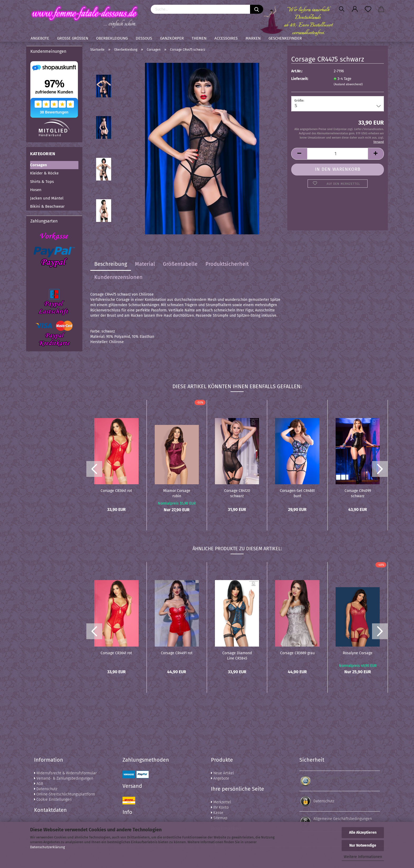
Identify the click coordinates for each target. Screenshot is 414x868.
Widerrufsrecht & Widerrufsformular (65, 773)
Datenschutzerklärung (48, 847)
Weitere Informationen (363, 857)
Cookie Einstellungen (53, 800)
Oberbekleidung (112, 38)
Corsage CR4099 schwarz (358, 493)
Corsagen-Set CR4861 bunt (297, 493)
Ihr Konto (220, 807)
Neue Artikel (222, 773)
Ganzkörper (172, 38)
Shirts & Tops (42, 182)
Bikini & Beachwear (47, 206)
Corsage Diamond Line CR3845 (237, 655)
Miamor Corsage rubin (177, 493)
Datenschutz (46, 789)
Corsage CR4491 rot (177, 653)
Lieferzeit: (300, 79)
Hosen (36, 190)
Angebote (40, 38)
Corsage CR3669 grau (297, 653)
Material (145, 264)
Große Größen (73, 38)
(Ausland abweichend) (348, 84)
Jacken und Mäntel (47, 198)
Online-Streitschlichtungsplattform (65, 794)
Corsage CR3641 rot (116, 491)
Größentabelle (180, 264)
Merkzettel (221, 802)
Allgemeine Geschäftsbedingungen (343, 819)
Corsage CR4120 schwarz (237, 493)
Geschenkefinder (285, 38)
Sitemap (219, 818)
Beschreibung (111, 264)
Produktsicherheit (227, 264)
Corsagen (39, 165)
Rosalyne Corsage (358, 653)
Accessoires (226, 38)
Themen (199, 38)
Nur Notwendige (363, 845)
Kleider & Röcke (44, 173)
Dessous (144, 38)
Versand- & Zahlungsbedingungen (64, 778)
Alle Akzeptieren (363, 833)
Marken (253, 38)
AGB (39, 784)
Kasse (217, 813)
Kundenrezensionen (118, 277)
